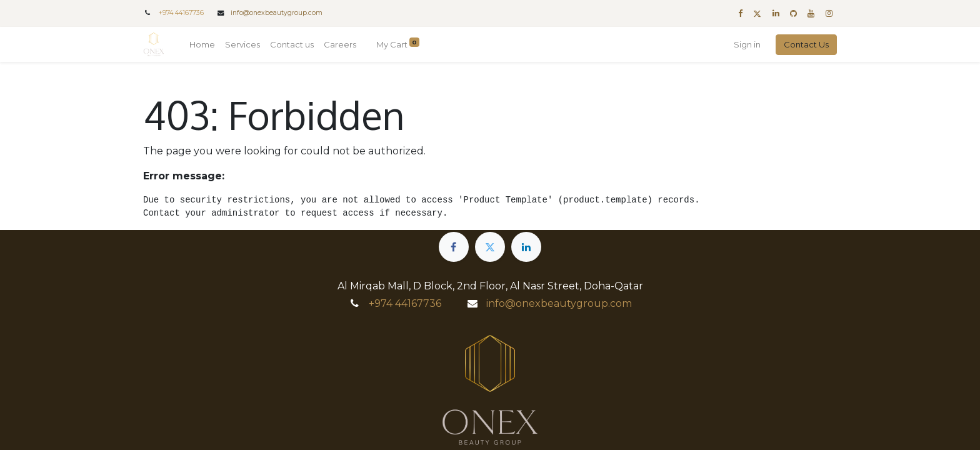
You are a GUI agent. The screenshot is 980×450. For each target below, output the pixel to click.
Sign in (747, 44)
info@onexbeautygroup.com (277, 13)
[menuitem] (202, 45)
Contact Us (806, 44)
